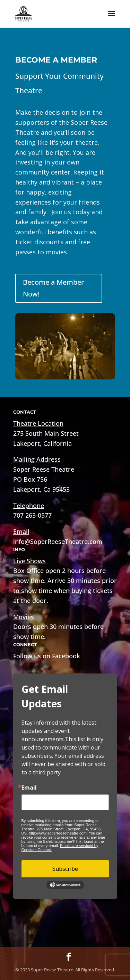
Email (29, 788)
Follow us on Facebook (47, 656)
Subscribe (65, 869)
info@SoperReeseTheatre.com (58, 541)
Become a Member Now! (53, 288)
